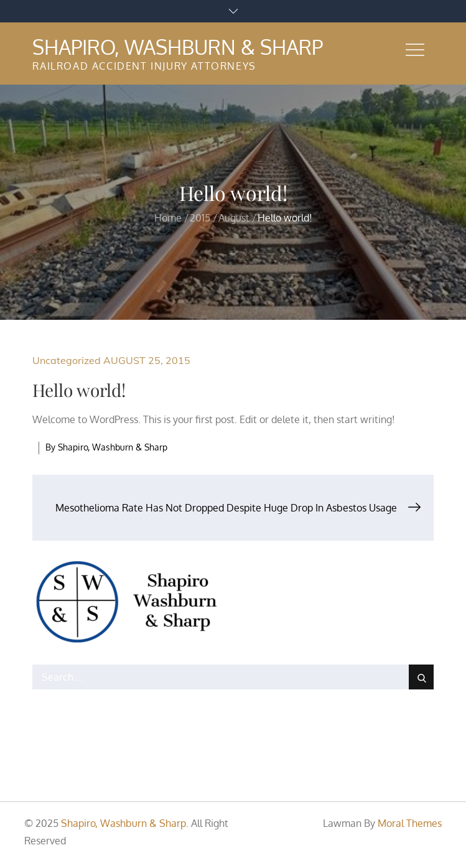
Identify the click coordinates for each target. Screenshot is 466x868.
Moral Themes (410, 823)
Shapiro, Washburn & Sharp (178, 47)
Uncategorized (67, 360)
